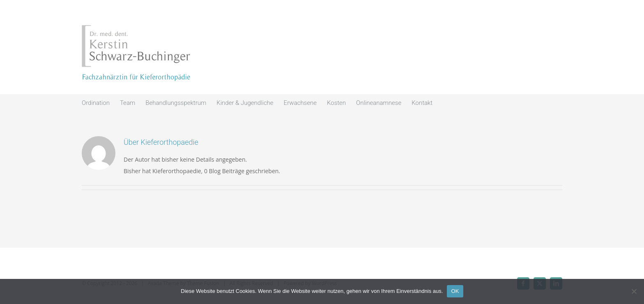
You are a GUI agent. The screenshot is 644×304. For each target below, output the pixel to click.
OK (455, 291)
